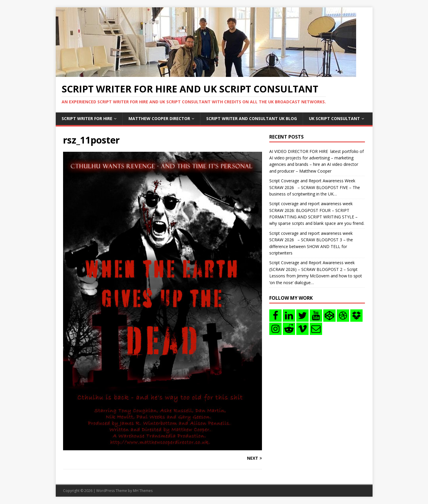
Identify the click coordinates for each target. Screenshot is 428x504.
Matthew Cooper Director (159, 118)
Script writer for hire (87, 118)
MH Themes (143, 491)
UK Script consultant (334, 118)
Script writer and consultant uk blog (252, 118)
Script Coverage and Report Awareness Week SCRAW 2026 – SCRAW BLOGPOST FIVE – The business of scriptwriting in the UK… (315, 187)
